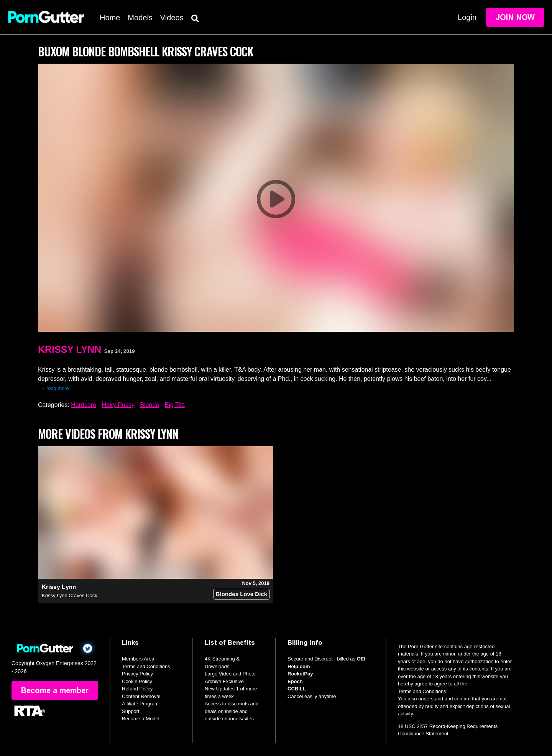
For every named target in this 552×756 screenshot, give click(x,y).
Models (140, 18)
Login (467, 17)
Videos (172, 18)
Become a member (55, 690)
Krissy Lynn (70, 349)
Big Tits (175, 405)
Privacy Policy (137, 674)
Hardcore (84, 405)
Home (110, 18)
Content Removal (141, 696)
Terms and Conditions (146, 666)
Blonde (149, 405)
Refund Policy (137, 689)
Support (131, 711)
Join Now (515, 17)
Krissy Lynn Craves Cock (70, 595)
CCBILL (297, 689)
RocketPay (300, 674)
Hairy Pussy (118, 405)
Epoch (295, 681)
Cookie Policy (137, 681)
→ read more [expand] (55, 388)
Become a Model (141, 719)
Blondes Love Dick (242, 594)
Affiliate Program (140, 704)
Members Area (138, 659)
